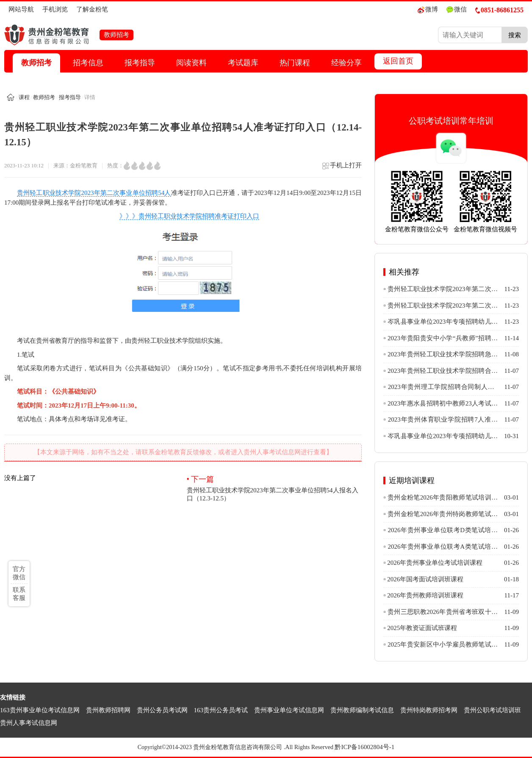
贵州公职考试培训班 (492, 710)
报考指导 (140, 63)
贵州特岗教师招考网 (429, 710)
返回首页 (398, 61)
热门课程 (295, 63)
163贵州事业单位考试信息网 (40, 710)
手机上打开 (342, 168)
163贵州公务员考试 (221, 710)
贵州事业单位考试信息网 (289, 710)
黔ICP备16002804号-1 (364, 747)
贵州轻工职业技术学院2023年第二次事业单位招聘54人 (94, 193)
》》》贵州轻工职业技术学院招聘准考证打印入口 (189, 216)
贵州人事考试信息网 (29, 723)
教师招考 (36, 63)
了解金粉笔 (92, 9)
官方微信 (19, 573)
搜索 (515, 35)
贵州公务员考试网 (162, 710)
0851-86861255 (499, 10)
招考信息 (88, 63)
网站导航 (21, 9)
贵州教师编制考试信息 (362, 710)
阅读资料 (191, 63)
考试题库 (243, 63)
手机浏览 (55, 9)
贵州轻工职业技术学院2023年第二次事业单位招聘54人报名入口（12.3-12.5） (274, 488)
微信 (457, 10)
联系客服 (19, 594)
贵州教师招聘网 (108, 710)
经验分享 (346, 63)
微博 (428, 10)
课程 (24, 97)
